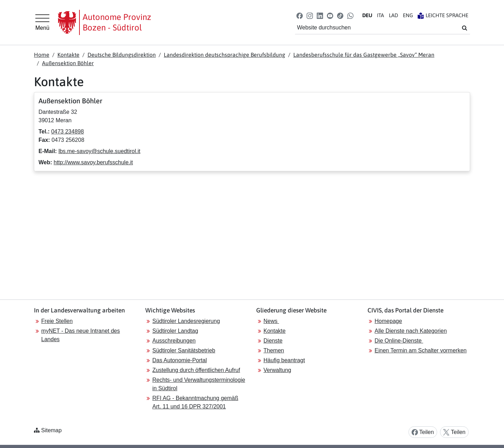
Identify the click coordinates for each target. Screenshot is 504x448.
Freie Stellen (57, 321)
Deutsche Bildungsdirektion (122, 55)
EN (408, 15)
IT (380, 15)
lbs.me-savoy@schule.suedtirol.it (99, 151)
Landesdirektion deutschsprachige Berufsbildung (225, 55)
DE (367, 15)
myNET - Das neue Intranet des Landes (81, 335)
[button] (299, 15)
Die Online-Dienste (399, 341)
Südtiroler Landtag (175, 331)
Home (42, 55)
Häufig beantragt (284, 360)
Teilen (423, 432)
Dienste (273, 341)
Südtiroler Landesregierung (186, 321)
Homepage (388, 321)
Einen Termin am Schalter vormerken (421, 350)
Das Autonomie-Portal (180, 360)
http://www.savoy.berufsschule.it (93, 162)
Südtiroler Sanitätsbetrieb (184, 350)
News (271, 321)
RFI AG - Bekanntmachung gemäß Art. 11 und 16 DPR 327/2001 (195, 402)
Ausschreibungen (174, 341)
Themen (274, 350)
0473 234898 (67, 132)
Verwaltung (277, 370)
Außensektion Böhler (68, 63)
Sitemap (51, 430)
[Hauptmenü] (42, 22)
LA (393, 15)
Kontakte (68, 55)
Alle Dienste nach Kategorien (411, 331)
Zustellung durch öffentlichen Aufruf (196, 370)
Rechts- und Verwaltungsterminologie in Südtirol (199, 384)
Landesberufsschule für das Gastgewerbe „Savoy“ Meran (364, 55)
